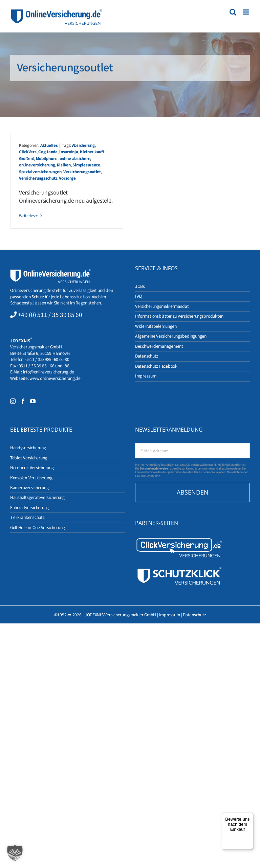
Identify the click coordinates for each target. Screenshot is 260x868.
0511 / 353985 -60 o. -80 (47, 359)
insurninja (69, 152)
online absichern (75, 159)
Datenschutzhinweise (154, 469)
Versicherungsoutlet (82, 172)
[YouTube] (33, 401)
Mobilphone (47, 159)
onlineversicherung (37, 165)
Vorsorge (67, 178)
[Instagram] (13, 401)
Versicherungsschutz (38, 178)
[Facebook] (23, 401)
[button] (15, 853)
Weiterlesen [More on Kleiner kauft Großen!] (29, 216)
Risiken (64, 165)
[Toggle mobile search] (233, 12)
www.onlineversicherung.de (55, 378)
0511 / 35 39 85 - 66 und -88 (44, 366)
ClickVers (28, 152)
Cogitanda (48, 152)
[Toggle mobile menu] (246, 12)
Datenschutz (194, 615)
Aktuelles (49, 145)
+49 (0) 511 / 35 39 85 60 (50, 315)
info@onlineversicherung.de (49, 372)
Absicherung (83, 145)
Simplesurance (86, 165)
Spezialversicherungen (40, 172)
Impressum (169, 615)
